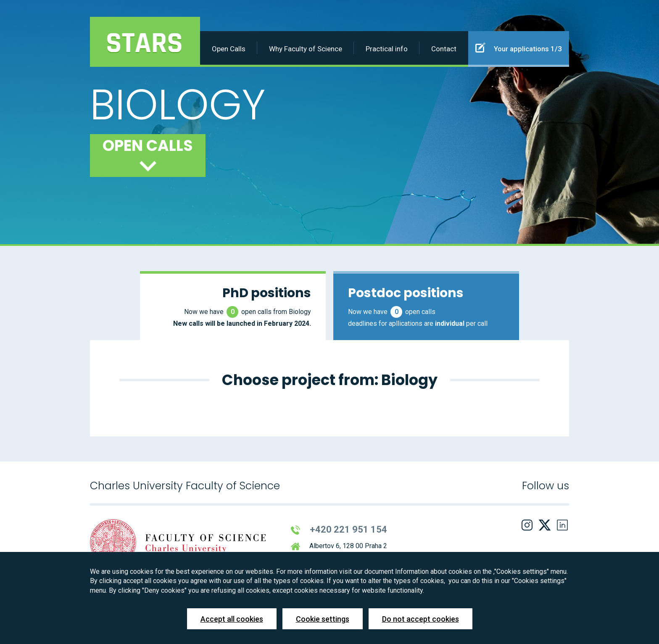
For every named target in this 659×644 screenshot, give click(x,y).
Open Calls (229, 49)
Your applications (519, 48)
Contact (444, 49)
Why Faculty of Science (306, 49)
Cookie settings (323, 619)
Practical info (387, 49)
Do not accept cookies (420, 619)
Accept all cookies (232, 619)
